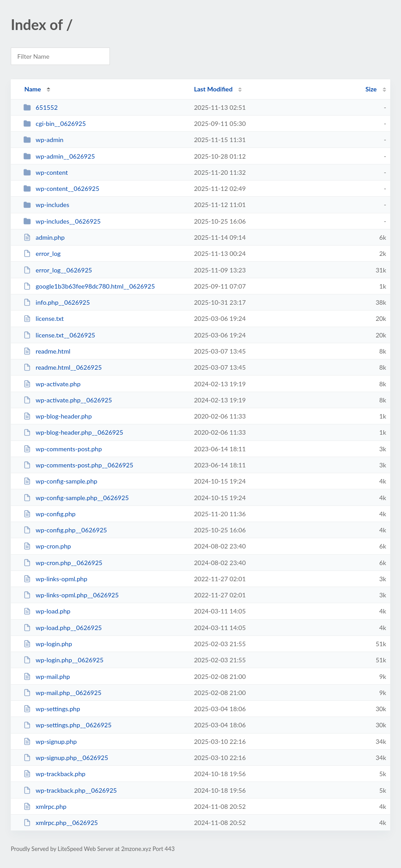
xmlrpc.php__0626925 (61, 823)
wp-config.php (49, 514)
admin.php (44, 237)
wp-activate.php (52, 384)
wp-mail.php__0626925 (62, 693)
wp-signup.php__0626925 (66, 758)
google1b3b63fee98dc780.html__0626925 (89, 286)
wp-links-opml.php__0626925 (71, 595)
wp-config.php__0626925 (65, 530)
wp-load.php (47, 611)
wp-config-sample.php (60, 481)
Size (371, 89)
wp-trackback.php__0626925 (70, 790)
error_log (42, 253)
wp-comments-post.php (63, 449)
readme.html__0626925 (63, 367)
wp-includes (46, 205)
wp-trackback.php (54, 774)
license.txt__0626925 (59, 335)
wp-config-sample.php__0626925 (76, 498)
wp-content (46, 172)
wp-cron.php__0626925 (63, 563)
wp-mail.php (47, 676)
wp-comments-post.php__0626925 (78, 465)
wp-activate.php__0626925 (68, 400)
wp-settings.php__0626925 (68, 725)
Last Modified (213, 89)
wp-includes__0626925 (62, 221)
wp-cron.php (47, 546)
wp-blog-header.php (57, 416)
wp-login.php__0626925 (63, 660)
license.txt (44, 318)
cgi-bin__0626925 (54, 123)
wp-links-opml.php (55, 579)
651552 (40, 107)
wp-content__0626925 (61, 188)
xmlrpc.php (45, 806)
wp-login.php (48, 644)
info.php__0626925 (57, 302)
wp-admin (43, 140)
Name (33, 89)
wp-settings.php (52, 709)
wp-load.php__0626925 (63, 628)
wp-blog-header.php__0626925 (73, 432)
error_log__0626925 (58, 270)
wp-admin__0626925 (59, 156)
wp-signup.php (50, 741)
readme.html (47, 351)
